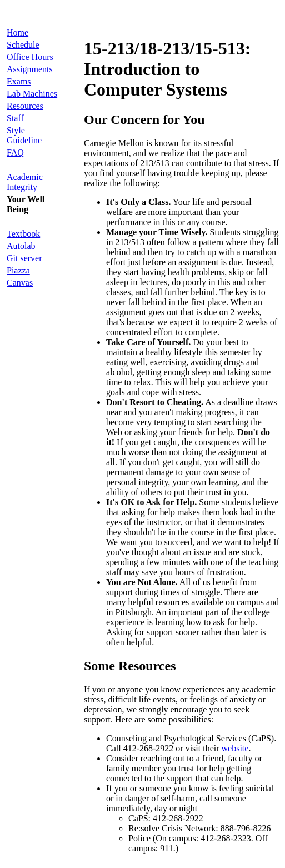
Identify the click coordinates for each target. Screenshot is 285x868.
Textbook (23, 234)
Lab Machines (32, 94)
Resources (25, 106)
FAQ (15, 153)
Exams (19, 81)
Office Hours (30, 57)
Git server (24, 258)
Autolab (21, 246)
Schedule (23, 45)
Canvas (20, 283)
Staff (15, 118)
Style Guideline (24, 135)
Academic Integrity (25, 182)
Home (17, 33)
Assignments (30, 69)
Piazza (18, 270)
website (235, 748)
